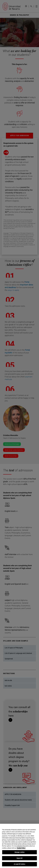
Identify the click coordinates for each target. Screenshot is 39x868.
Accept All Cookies (19, 864)
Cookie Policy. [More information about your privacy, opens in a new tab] (21, 848)
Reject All (19, 858)
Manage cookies (20, 852)
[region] (19, 846)
